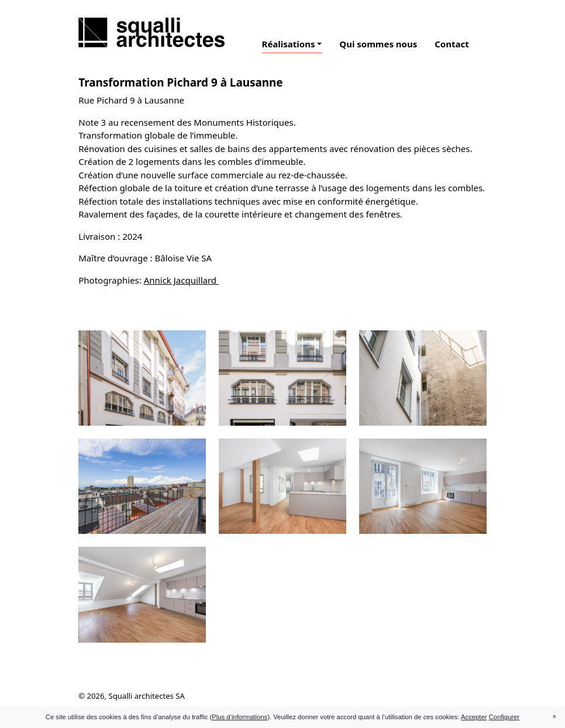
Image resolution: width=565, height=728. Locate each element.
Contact (452, 44)
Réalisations (289, 44)
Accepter (474, 717)
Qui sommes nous (378, 44)
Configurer (504, 717)
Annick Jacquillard (181, 280)
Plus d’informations (240, 717)
